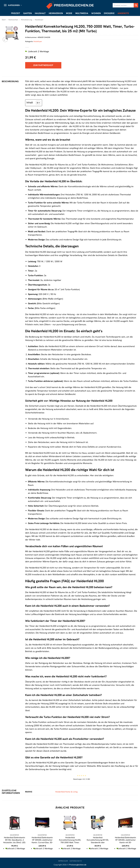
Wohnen (96, 13)
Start (4, 20)
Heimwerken (56, 13)
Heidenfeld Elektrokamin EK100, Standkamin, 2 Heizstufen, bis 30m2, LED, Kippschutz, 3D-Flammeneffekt (15, 843)
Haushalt (40, 13)
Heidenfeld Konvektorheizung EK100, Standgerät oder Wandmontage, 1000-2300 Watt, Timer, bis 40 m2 (98, 843)
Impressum (63, 861)
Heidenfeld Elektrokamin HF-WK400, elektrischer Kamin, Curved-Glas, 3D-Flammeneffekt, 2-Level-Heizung (42, 843)
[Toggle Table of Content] (37, 103)
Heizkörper (39, 20)
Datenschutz (76, 861)
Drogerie (109, 13)
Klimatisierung (27, 20)
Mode (69, 13)
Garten (27, 13)
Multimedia (82, 13)
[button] (13, 5)
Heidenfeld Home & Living (66, 792)
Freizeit (16, 13)
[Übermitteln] (136, 5)
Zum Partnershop (43, 65)
